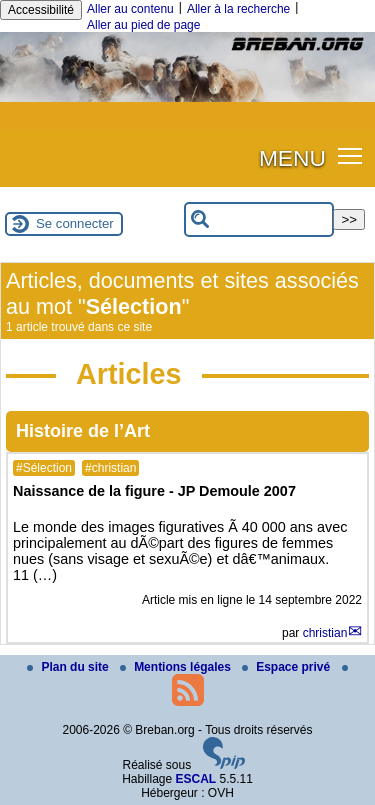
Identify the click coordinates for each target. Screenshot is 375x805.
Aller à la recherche (238, 9)
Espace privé (287, 667)
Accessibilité (41, 10)
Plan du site (69, 667)
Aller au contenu (130, 9)
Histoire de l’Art (83, 431)
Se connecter (75, 223)
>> (349, 219)
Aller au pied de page (143, 25)
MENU (292, 158)
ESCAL (196, 779)
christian (325, 633)
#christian (110, 468)
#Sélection (44, 468)
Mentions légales (177, 667)
